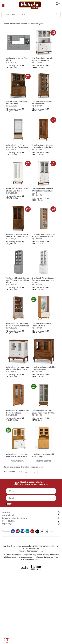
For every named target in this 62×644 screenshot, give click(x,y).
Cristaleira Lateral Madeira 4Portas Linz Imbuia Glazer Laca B (42, 191)
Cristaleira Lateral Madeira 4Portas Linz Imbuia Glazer (17, 235)
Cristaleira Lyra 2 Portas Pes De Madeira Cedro (17, 412)
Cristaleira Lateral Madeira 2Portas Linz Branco (17, 190)
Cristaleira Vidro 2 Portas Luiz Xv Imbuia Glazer (43, 103)
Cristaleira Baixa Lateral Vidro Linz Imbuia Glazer (44, 368)
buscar (57, 14)
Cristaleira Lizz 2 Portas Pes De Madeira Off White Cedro (18, 325)
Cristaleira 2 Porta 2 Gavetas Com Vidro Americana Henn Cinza (18, 280)
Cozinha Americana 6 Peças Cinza (17, 59)
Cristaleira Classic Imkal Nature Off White (41, 325)
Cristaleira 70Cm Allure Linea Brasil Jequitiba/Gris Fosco (43, 235)
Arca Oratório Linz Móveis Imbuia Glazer (17, 103)
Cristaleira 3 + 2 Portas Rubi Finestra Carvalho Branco (17, 455)
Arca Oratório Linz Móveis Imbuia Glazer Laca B (42, 59)
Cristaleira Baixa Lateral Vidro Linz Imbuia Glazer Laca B (18, 368)
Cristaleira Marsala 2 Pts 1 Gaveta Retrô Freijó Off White (43, 412)
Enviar (9, 504)
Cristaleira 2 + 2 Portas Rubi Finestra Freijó (43, 455)
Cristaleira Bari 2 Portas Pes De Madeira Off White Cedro (18, 146)
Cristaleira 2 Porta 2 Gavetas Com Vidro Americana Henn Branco (43, 280)
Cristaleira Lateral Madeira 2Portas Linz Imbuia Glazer (42, 146)
